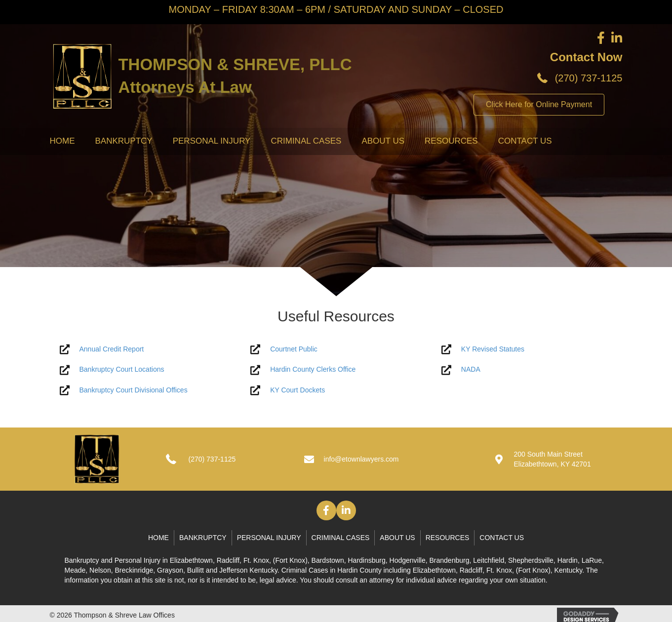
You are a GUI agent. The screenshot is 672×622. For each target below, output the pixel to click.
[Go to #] (145, 349)
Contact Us (525, 141)
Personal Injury (212, 141)
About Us (383, 141)
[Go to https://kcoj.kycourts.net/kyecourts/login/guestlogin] (336, 349)
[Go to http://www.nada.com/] (527, 369)
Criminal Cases (306, 141)
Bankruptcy (124, 141)
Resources (451, 141)
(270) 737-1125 (589, 78)
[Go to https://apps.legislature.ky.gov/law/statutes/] (527, 349)
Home (62, 141)
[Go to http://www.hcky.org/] (336, 369)
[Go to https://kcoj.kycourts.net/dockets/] (336, 390)
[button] (326, 510)
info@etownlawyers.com (361, 459)
